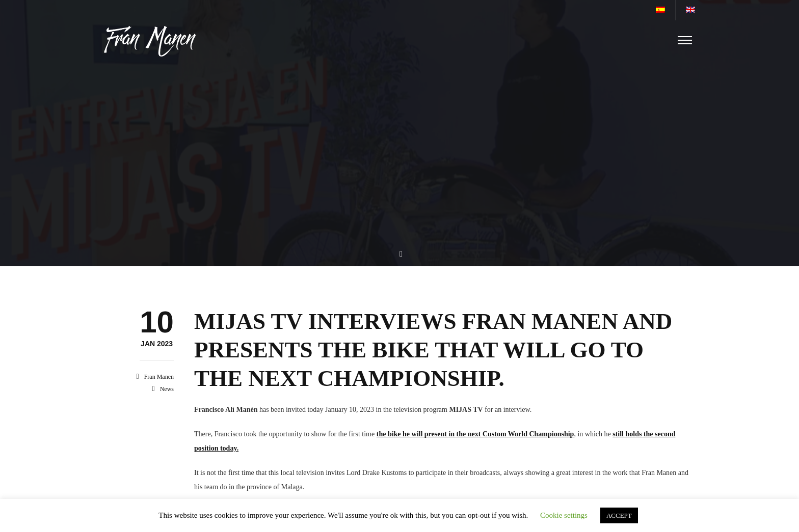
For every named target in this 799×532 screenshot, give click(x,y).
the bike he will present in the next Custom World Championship (475, 434)
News (167, 389)
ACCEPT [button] (619, 515)
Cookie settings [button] (564, 515)
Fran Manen (159, 377)
